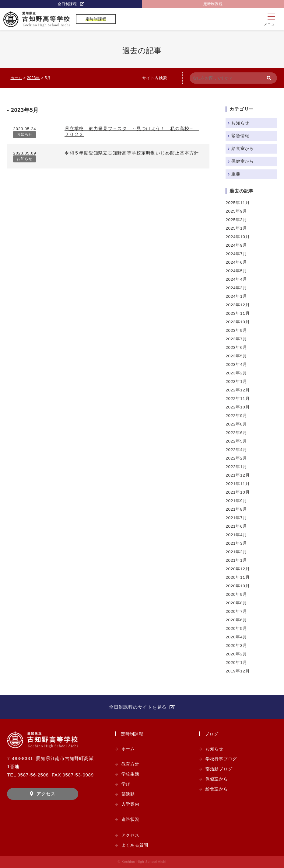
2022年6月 (236, 433)
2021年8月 (236, 509)
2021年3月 (236, 543)
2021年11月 (238, 484)
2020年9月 (236, 594)
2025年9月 (236, 211)
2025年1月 (236, 228)
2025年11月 (238, 203)
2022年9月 (236, 416)
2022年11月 (238, 399)
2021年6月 (236, 526)
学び (126, 784)
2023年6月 (236, 347)
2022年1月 (236, 467)
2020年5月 (236, 628)
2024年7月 (236, 254)
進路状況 (130, 819)
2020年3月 (236, 646)
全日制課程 (67, 4)
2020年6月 (236, 620)
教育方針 (130, 764)
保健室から (243, 161)
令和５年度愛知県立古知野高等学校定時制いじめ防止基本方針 (132, 153)
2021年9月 (236, 501)
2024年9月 (236, 245)
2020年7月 (236, 611)
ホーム (128, 749)
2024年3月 (236, 288)
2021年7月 (236, 518)
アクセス (46, 794)
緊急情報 (240, 136)
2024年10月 (238, 237)
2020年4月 (236, 637)
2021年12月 (238, 475)
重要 (236, 174)
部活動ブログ (219, 769)
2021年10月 (238, 492)
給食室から (243, 149)
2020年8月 (236, 603)
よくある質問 (135, 845)
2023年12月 (238, 305)
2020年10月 (238, 586)
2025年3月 (236, 220)
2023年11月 (238, 313)
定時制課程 (213, 4)
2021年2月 (236, 552)
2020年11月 (238, 577)
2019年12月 (238, 671)
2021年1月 (236, 560)
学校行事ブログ (221, 759)
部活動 (128, 794)
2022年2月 (236, 458)
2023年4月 (236, 365)
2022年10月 (238, 407)
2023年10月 (238, 322)
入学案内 (130, 804)
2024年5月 (236, 271)
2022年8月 (236, 424)
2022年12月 (238, 390)
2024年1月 (236, 296)
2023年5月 (236, 356)
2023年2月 (236, 373)
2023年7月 (236, 339)
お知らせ (25, 134)
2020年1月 (236, 663)
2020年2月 (236, 654)
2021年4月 (236, 535)
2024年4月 (236, 279)
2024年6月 (236, 262)
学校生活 (130, 774)
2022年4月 (236, 450)
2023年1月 (236, 382)
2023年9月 (236, 330)
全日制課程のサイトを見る (138, 707)
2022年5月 (236, 441)
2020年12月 (238, 569)
